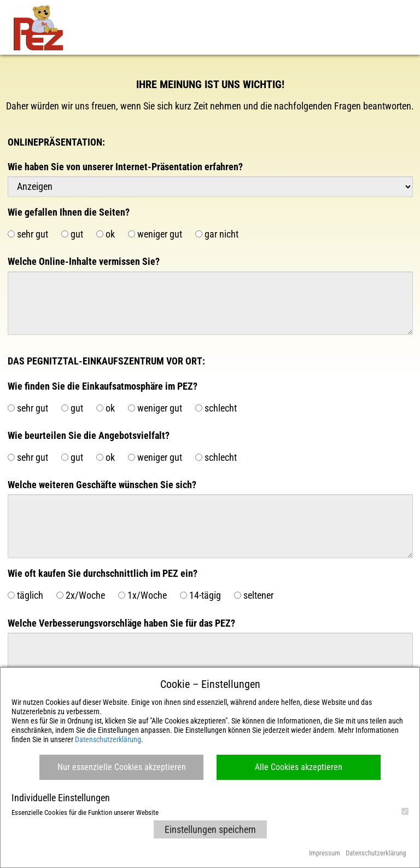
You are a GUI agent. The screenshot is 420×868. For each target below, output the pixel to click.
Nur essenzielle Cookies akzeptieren (122, 767)
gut (72, 234)
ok (106, 234)
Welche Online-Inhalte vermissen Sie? (84, 261)
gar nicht (217, 234)
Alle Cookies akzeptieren (299, 767)
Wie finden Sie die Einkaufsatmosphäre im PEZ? (103, 386)
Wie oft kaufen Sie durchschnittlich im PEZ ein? (103, 573)
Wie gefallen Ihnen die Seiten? (69, 212)
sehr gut (28, 234)
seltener (254, 595)
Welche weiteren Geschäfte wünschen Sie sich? (102, 485)
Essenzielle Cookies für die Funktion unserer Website (210, 812)
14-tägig (200, 595)
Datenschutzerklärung (108, 739)
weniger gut (155, 234)
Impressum (325, 853)
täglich (25, 595)
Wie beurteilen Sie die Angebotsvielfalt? (89, 435)
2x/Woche (81, 595)
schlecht (216, 408)
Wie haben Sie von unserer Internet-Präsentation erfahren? (125, 167)
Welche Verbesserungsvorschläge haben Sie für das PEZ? (121, 623)
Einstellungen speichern (210, 829)
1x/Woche (142, 595)
